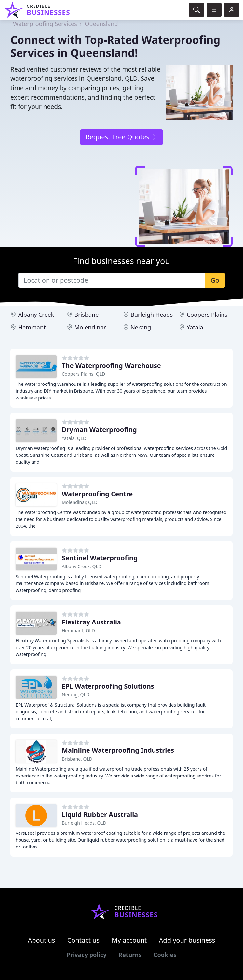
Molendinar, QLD (80, 502)
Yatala (195, 327)
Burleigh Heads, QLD (84, 823)
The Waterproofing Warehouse (111, 365)
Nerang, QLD (76, 695)
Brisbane (86, 315)
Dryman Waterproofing (99, 430)
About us (42, 940)
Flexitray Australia (91, 622)
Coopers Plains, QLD (83, 374)
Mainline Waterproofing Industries (118, 750)
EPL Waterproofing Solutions (108, 686)
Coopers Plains (207, 315)
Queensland (101, 24)
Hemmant (32, 327)
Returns (130, 955)
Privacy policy (87, 955)
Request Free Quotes (121, 137)
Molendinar (90, 327)
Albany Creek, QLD (82, 566)
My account (129, 940)
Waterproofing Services (45, 24)
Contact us (84, 940)
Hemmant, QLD (78, 630)
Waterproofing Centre (97, 494)
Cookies (165, 955)
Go (215, 280)
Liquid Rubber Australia (100, 814)
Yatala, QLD (74, 438)
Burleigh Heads (152, 315)
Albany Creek (36, 315)
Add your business (187, 940)
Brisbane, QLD (77, 759)
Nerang (141, 327)
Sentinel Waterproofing (100, 558)
